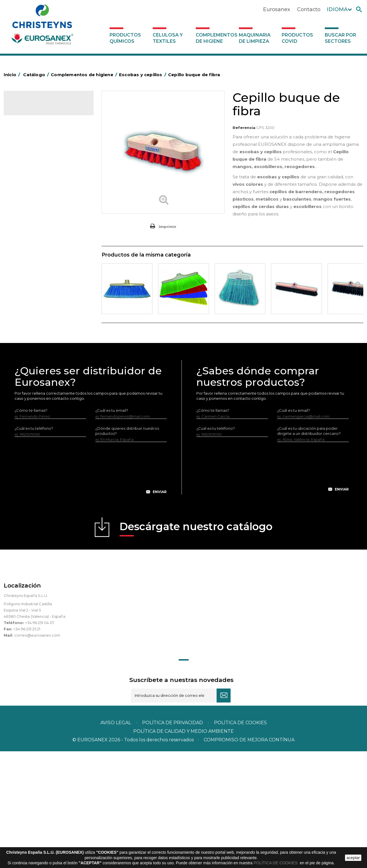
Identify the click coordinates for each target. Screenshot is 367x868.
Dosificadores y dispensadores (43, 349)
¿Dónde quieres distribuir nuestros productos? (127, 548)
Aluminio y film (28, 163)
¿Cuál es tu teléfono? (34, 545)
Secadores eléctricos (35, 322)
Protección (25, 304)
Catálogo (30, 107)
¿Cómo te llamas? (31, 527)
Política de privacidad (173, 839)
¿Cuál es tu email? (112, 527)
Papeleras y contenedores (39, 216)
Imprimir (168, 227)
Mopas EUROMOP (32, 287)
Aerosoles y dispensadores (40, 154)
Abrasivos (23, 145)
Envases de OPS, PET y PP (39, 234)
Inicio (13, 75)
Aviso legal (116, 839)
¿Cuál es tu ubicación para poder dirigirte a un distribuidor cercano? (309, 548)
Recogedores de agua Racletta (44, 313)
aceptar (353, 858)
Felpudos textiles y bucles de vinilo (47, 260)
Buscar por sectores (340, 38)
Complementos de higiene (216, 38)
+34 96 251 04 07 (40, 739)
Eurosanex (277, 9)
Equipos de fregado (33, 225)
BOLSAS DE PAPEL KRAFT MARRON (48, 189)
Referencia (244, 128)
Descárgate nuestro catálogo (196, 645)
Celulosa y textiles (168, 38)
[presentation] (91, 589)
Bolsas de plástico (31, 181)
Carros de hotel (29, 198)
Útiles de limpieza (31, 331)
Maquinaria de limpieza (255, 38)
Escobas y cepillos (31, 243)
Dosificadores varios (34, 358)
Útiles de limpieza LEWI (36, 340)
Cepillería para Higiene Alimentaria (47, 251)
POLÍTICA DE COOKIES (276, 863)
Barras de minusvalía (34, 172)
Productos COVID (297, 38)
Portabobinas (27, 296)
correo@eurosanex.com (37, 752)
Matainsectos (27, 278)
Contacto (309, 9)
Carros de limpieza (32, 207)
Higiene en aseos (31, 269)
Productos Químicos (125, 38)
